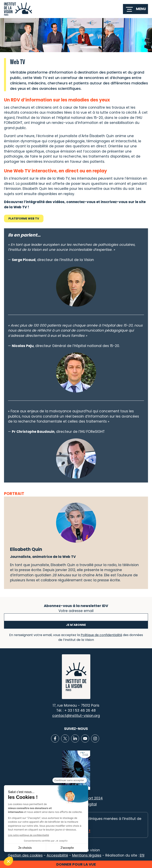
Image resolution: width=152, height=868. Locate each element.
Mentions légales (87, 855)
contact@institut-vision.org (76, 716)
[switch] (135, 9)
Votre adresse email (76, 610)
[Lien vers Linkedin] (75, 739)
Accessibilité (57, 855)
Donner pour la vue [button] (76, 864)
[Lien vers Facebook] (55, 739)
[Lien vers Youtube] (85, 739)
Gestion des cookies (25, 855)
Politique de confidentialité (101, 635)
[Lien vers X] (65, 739)
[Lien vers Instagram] (95, 739)
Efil (142, 855)
